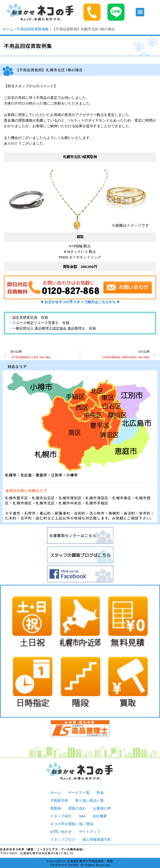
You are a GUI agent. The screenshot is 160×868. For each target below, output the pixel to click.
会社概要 (100, 816)
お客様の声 (102, 808)
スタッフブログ (63, 839)
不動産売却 (59, 800)
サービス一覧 (79, 793)
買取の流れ (77, 808)
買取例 (56, 808)
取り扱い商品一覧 (90, 800)
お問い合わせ (61, 832)
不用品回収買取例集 (33, 29)
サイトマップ (90, 832)
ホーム (8, 29)
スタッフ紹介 (61, 816)
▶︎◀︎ (80, 302)
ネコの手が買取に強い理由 (72, 824)
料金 (100, 793)
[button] (140, 12)
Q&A (82, 816)
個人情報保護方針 (97, 839)
